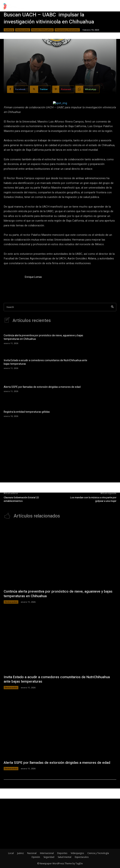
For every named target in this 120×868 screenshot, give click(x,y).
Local (11, 853)
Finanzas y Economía (67, 30)
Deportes (62, 853)
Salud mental (65, 857)
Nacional (32, 853)
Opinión (36, 857)
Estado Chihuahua (42, 30)
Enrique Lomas (33, 277)
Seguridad (49, 857)
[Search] (112, 307)
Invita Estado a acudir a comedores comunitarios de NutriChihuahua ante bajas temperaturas (45, 362)
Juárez (20, 853)
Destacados (23, 30)
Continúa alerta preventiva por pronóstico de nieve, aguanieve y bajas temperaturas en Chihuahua (43, 337)
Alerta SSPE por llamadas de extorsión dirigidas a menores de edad (42, 387)
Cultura (9, 30)
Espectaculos (82, 857)
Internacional (47, 853)
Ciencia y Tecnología (98, 853)
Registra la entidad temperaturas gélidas (27, 412)
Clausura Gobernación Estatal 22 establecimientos (21, 499)
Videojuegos (77, 853)
